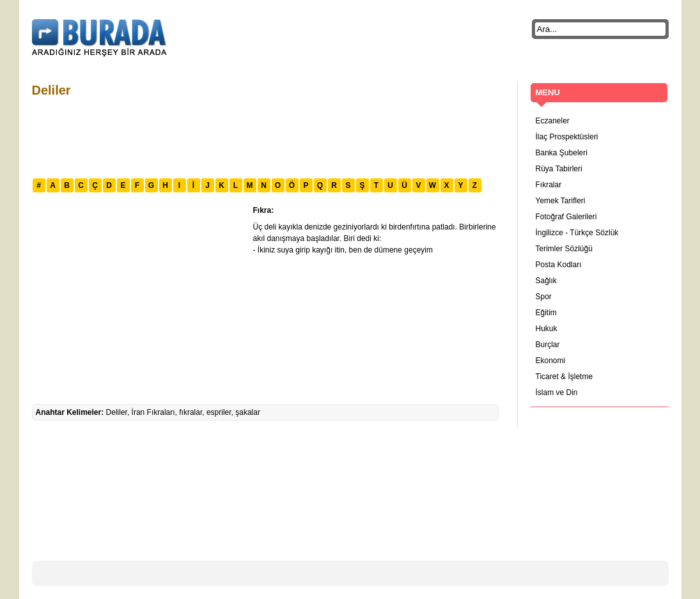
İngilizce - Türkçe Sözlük (577, 233)
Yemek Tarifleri (561, 201)
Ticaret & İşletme (564, 377)
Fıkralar (549, 185)
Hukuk (547, 329)
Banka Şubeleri (562, 153)
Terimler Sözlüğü (564, 249)
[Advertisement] (265, 136)
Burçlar (548, 345)
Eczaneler (553, 121)
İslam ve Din (557, 393)
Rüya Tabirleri (559, 169)
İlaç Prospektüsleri (567, 137)
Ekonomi (551, 361)
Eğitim (546, 313)
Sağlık (546, 281)
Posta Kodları (559, 265)
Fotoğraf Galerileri (566, 217)
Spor (544, 297)
